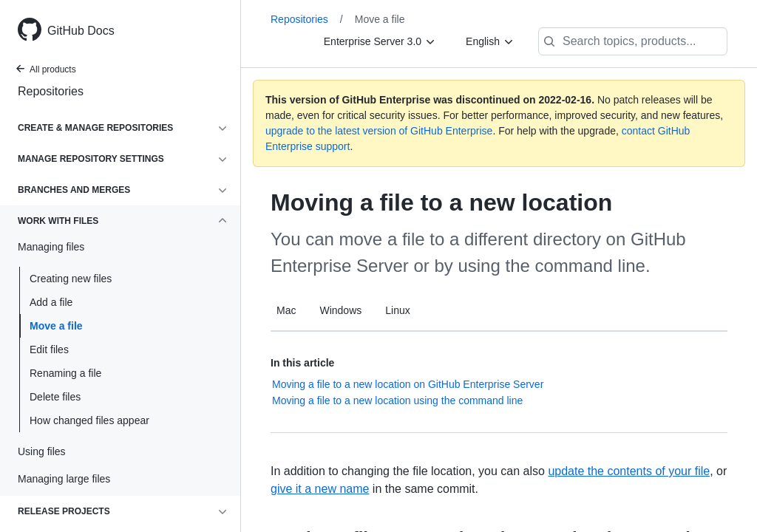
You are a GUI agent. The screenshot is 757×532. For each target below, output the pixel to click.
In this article (302, 363)
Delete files (55, 397)
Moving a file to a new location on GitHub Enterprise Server (408, 384)
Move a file (56, 326)
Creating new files (71, 279)
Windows (340, 310)
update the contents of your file (629, 471)
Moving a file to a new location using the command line (397, 400)
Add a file (51, 302)
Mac (286, 310)
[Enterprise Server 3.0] (380, 41)
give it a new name (320, 489)
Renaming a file (65, 373)
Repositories (51, 91)
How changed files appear (89, 420)
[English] (490, 41)
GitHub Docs (81, 31)
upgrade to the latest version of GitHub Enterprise (379, 131)
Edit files (49, 349)
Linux (397, 310)
